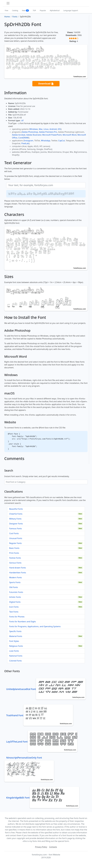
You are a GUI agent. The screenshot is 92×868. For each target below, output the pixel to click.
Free (7, 10)
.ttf (22, 120)
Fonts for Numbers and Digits (23, 622)
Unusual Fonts (16, 538)
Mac (41, 129)
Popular (43, 10)
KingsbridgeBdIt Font (43, 798)
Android (53, 129)
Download (46, 84)
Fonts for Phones (17, 617)
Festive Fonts (15, 558)
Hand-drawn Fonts (18, 568)
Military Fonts (15, 519)
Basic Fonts (14, 548)
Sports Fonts (15, 582)
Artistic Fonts (15, 597)
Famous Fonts (16, 529)
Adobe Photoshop (30, 132)
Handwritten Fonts (18, 573)
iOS (59, 129)
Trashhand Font (40, 715)
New (25, 10)
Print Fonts (14, 553)
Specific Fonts (15, 631)
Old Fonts (14, 587)
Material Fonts (16, 636)
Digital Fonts (15, 602)
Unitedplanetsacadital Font (46, 689)
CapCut (62, 141)
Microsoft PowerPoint (52, 135)
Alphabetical (55, 10)
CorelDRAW (23, 138)
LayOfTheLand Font (42, 742)
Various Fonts (15, 563)
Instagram (29, 141)
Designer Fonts (16, 524)
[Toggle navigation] (8, 3)
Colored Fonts (15, 661)
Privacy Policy (41, 847)
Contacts (53, 847)
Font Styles (14, 641)
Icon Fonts (14, 607)
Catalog (15, 10)
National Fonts (16, 656)
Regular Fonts (15, 543)
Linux (46, 129)
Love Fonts (14, 651)
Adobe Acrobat (19, 135)
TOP (34, 10)
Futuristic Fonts (16, 592)
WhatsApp (46, 141)
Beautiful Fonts (16, 509)
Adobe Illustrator (34, 135)
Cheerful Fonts (16, 514)
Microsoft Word (70, 135)
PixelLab (25, 143)
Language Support (71, 10)
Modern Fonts (16, 577)
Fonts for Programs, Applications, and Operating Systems (35, 626)
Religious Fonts (16, 646)
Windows (34, 129)
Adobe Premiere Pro (48, 132)
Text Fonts (14, 612)
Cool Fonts (14, 533)
